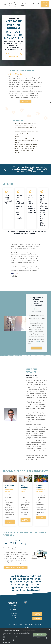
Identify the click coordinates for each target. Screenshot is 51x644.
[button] (18, 642)
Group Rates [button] (37, 626)
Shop (35, 610)
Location (15, 623)
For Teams (22, 4)
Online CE (11, 4)
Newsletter (28, 3)
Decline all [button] (40, 638)
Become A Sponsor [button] (37, 621)
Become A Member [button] (45, 4)
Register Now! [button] (25, 104)
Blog (34, 3)
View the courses (10, 529)
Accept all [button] (40, 634)
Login (16, 624)
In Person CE (16, 4)
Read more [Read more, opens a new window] (5, 635)
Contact (36, 612)
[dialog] (25, 636)
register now (41, 525)
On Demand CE (14, 618)
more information (25, 527)
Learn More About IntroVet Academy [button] (16, 575)
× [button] (50, 630)
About (6, 4)
